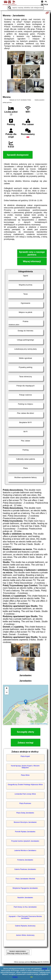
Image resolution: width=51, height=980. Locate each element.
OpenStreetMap (42, 724)
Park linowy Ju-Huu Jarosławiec (25, 907)
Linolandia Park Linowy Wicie (25, 794)
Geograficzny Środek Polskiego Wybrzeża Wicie (25, 785)
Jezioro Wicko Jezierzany (25, 935)
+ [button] (7, 689)
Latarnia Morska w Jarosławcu (25, 850)
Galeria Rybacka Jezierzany (25, 926)
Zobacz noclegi (26, 743)
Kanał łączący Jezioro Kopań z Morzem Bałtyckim (25, 767)
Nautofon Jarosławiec (25, 898)
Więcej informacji (32, 261)
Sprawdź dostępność (18, 155)
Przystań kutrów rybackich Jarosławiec (25, 841)
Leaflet (32, 724)
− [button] (7, 693)
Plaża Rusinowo (25, 803)
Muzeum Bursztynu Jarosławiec (25, 822)
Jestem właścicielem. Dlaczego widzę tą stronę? (18, 952)
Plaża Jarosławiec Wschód (25, 879)
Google (45, 969)
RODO (15, 977)
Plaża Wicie (25, 775)
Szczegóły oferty (25, 732)
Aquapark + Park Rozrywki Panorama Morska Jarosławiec (25, 917)
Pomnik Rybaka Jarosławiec (25, 832)
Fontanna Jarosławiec (25, 860)
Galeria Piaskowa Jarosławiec (25, 869)
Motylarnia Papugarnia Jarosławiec (25, 888)
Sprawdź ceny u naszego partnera (32, 253)
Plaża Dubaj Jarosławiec (25, 813)
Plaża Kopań (25, 756)
